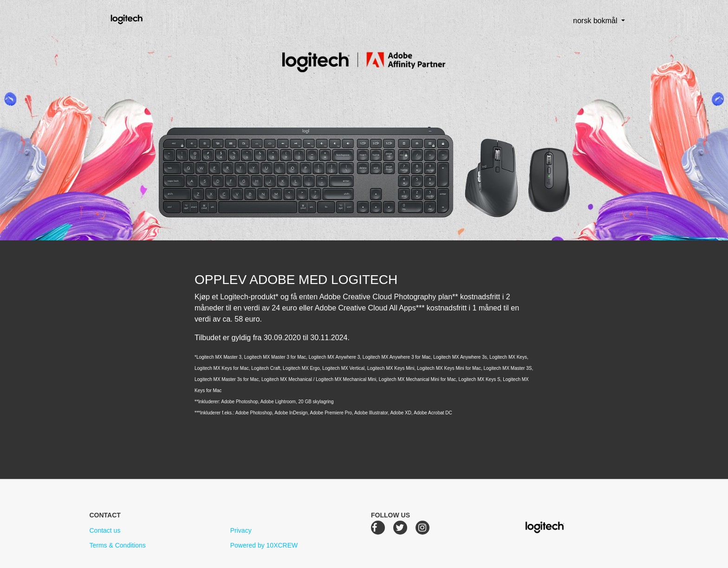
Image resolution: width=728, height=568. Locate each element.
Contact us (105, 530)
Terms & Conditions (117, 545)
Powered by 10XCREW (264, 545)
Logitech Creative (140, 18)
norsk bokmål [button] (588, 21)
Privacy (241, 530)
